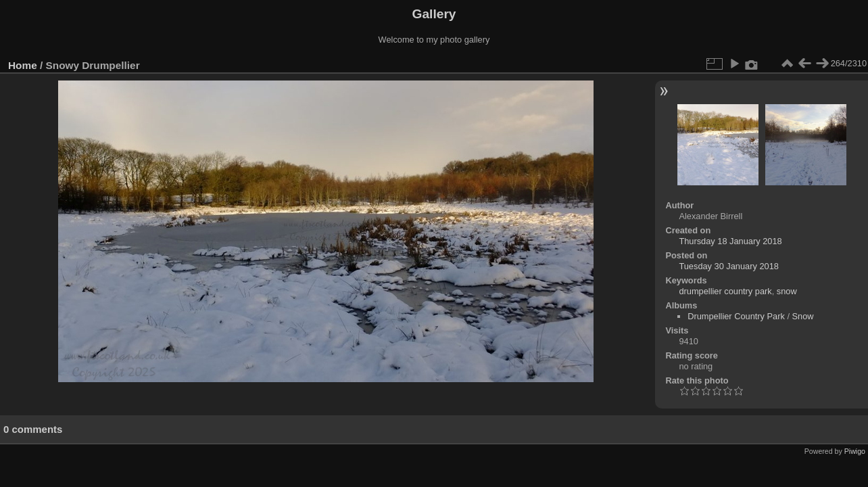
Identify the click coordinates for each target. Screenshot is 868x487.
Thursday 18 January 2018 (730, 241)
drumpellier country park (725, 291)
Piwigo (855, 451)
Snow (803, 316)
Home (23, 65)
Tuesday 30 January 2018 (729, 266)
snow (787, 291)
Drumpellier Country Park (736, 316)
